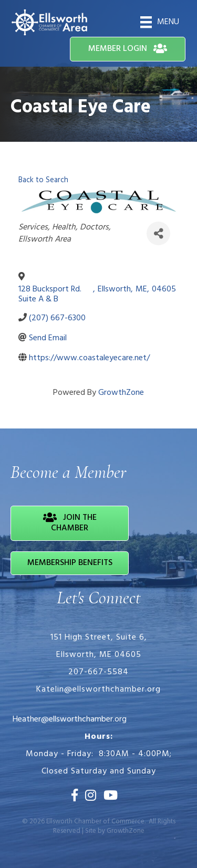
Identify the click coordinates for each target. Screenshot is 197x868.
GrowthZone (121, 393)
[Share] (158, 233)
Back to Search (43, 180)
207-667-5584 (98, 672)
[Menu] (160, 22)
